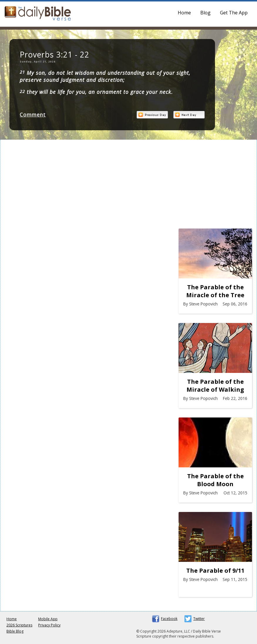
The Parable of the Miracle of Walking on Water (215, 386)
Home (184, 13)
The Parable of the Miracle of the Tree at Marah (215, 291)
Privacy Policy (49, 625)
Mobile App (48, 619)
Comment (33, 114)
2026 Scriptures (19, 625)
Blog (205, 13)
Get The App (234, 13)
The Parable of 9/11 (215, 571)
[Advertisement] (215, 186)
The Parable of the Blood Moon (215, 480)
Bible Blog (15, 631)
